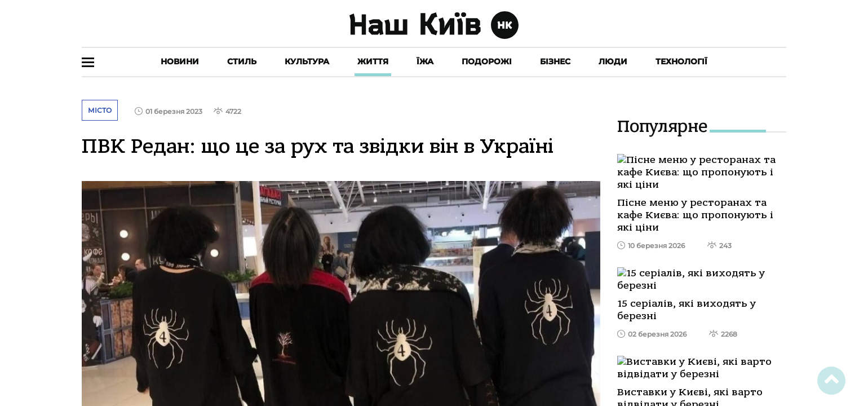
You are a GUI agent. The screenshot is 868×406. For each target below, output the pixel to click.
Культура (307, 61)
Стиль (242, 61)
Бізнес (555, 61)
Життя (373, 61)
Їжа (425, 61)
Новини (180, 61)
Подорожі (487, 61)
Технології (681, 61)
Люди (613, 61)
